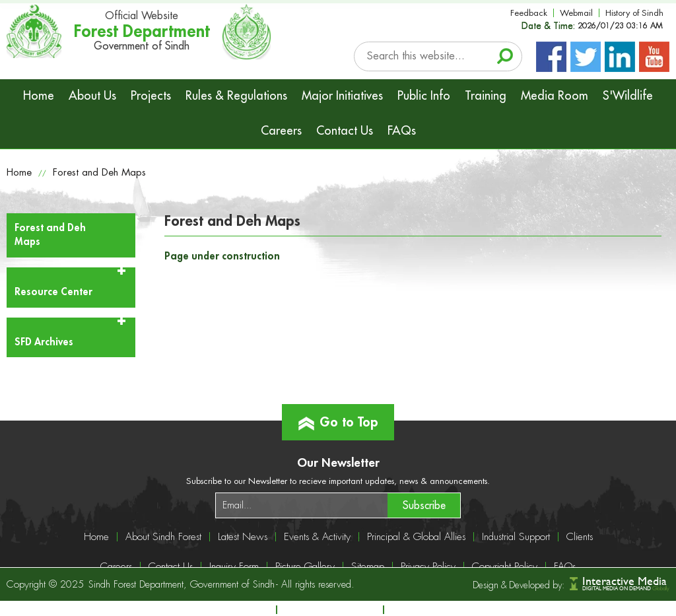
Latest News (243, 537)
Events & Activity (317, 537)
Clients (580, 537)
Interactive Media (625, 581)
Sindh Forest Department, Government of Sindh (182, 585)
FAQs (402, 131)
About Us (92, 96)
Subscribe (424, 506)
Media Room (555, 96)
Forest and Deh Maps (99, 173)
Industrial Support (516, 537)
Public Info (424, 96)
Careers (281, 131)
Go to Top (338, 417)
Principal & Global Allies (416, 537)
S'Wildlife (628, 96)
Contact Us (345, 131)
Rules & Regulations (236, 96)
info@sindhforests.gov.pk (458, 610)
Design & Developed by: (519, 585)
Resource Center (53, 292)
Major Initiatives (342, 96)
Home (39, 96)
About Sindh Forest (163, 537)
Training (486, 96)
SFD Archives (44, 342)
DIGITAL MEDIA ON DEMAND (626, 589)
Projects (151, 96)
